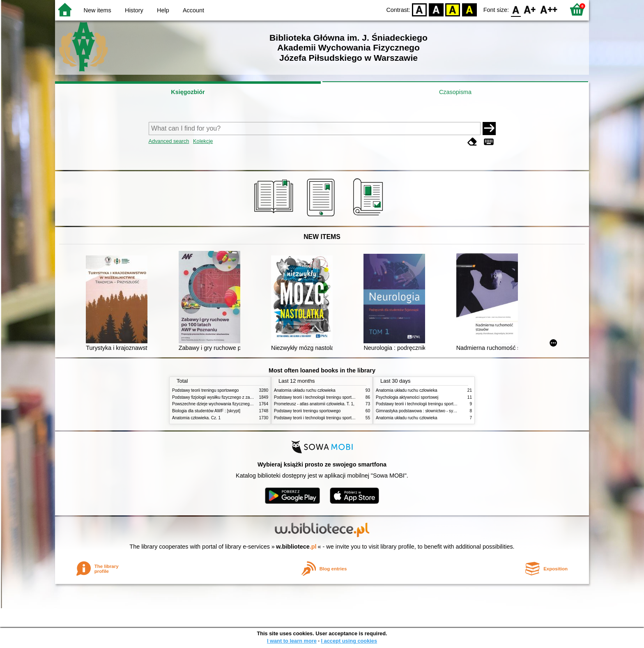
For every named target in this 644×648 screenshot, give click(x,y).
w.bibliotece (296, 547)
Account (193, 10)
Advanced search (169, 141)
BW (436, 9)
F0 (516, 9)
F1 (530, 9)
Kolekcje (203, 141)
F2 (549, 9)
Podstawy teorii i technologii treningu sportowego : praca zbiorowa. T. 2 (339, 397)
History (134, 10)
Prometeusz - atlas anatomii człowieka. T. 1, (314, 404)
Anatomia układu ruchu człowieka (305, 390)
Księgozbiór (188, 92)
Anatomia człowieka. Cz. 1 (196, 418)
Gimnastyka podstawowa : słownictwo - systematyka (424, 411)
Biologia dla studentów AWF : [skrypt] (206, 411)
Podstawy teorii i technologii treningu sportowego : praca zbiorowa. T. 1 (339, 418)
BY (469, 9)
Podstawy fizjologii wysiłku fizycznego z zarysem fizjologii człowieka (234, 397)
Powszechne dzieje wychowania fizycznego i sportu (219, 404)
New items (98, 10)
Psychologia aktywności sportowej (407, 397)
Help (163, 10)
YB (453, 9)
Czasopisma (455, 92)
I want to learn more (292, 641)
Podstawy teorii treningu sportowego (205, 390)
